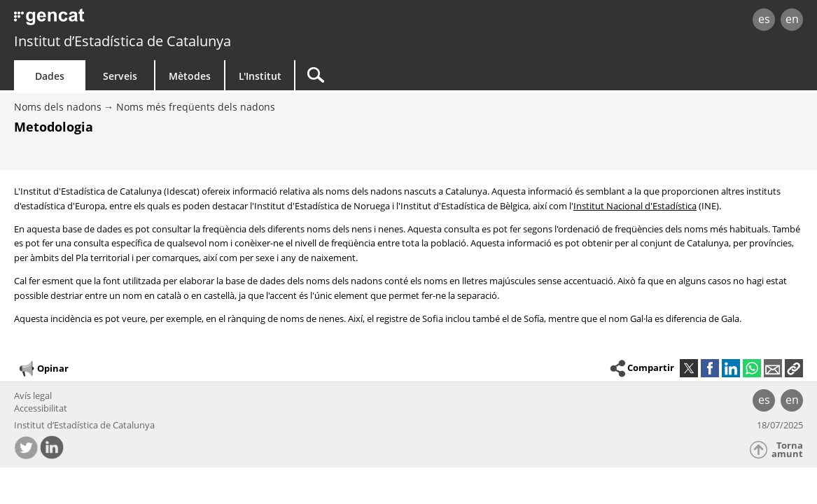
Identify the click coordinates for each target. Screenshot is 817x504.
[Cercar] (414, 75)
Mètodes (190, 76)
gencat (172, 21)
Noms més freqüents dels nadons (196, 107)
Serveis (120, 76)
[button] (794, 368)
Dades (50, 76)
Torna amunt (787, 450)
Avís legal (33, 395)
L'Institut (260, 76)
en (792, 19)
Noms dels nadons (58, 107)
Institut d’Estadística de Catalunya (123, 41)
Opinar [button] (43, 369)
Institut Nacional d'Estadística (635, 206)
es (764, 19)
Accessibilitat (41, 408)
